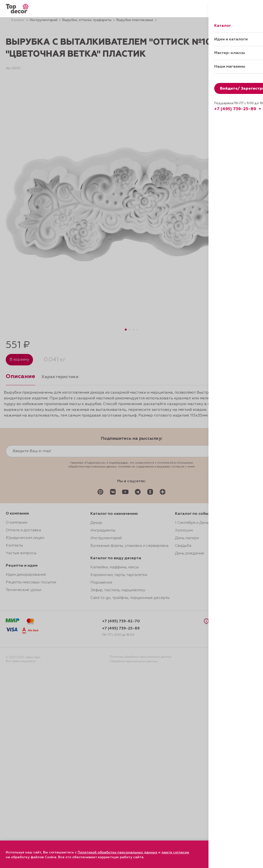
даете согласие (175, 852)
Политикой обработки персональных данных (118, 852)
